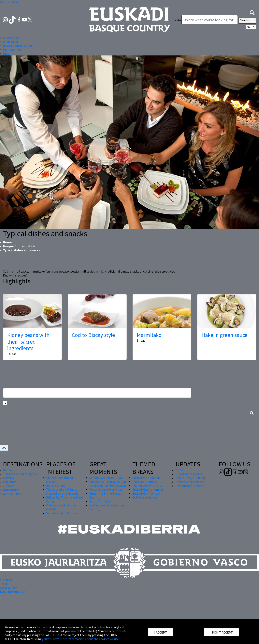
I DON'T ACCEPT (222, 632)
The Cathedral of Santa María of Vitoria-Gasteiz (62, 491)
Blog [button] (6, 53)
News (179, 470)
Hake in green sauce (224, 335)
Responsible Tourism (190, 486)
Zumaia (8, 486)
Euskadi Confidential (146, 493)
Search (247, 21)
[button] (252, 12)
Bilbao (7, 470)
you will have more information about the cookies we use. (81, 639)
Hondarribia (11, 490)
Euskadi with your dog (147, 478)
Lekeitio (8, 478)
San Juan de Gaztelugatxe (20, 474)
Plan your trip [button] (12, 50)
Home (7, 242)
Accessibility (8, 588)
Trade (4, 584)
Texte (177, 20)
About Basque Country (191, 478)
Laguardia (10, 482)
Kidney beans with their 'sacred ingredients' (28, 342)
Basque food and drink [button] (18, 46)
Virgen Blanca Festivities (106, 489)
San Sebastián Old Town (62, 513)
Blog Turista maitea (189, 474)
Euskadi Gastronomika (148, 489)
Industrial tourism (145, 482)
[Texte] (210, 20)
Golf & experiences (145, 497)
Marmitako (149, 335)
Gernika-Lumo (13, 494)
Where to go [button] (11, 38)
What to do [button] (10, 42)
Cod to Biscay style (93, 335)
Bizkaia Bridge (56, 486)
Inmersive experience (190, 482)
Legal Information (13, 592)
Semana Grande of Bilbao (106, 478)
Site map (6, 580)
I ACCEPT (161, 632)
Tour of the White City (147, 486)
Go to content (10, 2)
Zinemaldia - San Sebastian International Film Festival (108, 484)
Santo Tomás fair (101, 501)
